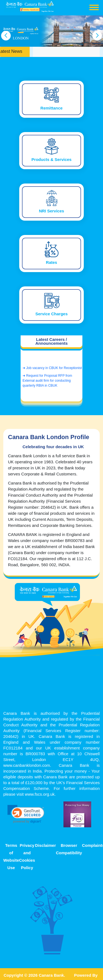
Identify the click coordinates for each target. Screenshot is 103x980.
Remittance (51, 108)
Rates (51, 262)
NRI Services (52, 211)
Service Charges (52, 314)
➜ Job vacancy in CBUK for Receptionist (52, 370)
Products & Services (52, 160)
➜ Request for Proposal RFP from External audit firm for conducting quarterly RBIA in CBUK (47, 382)
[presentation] (6, 36)
